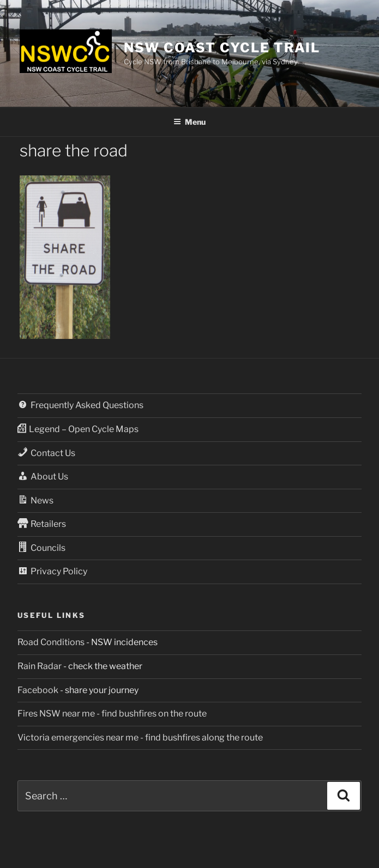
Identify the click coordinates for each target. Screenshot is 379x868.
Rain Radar (40, 666)
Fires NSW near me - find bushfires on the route (112, 714)
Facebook (38, 690)
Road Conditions (51, 642)
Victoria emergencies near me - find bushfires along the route (140, 738)
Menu (189, 122)
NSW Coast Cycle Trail (222, 48)
